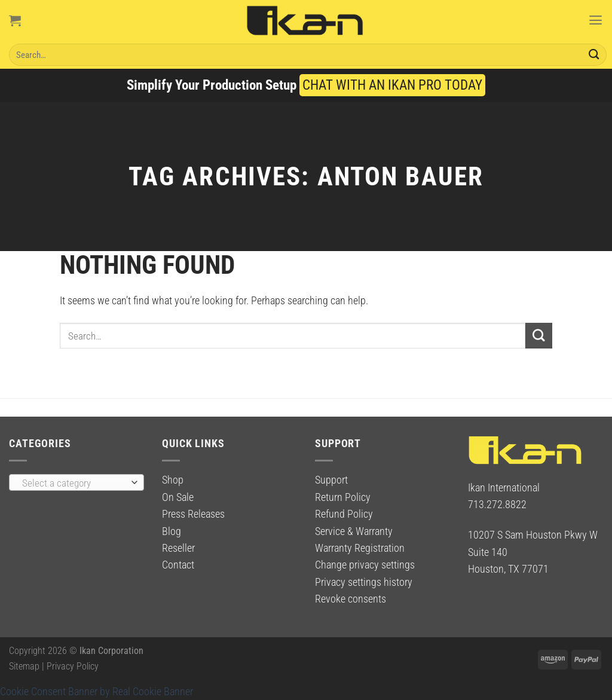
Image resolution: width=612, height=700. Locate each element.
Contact (178, 565)
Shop (173, 480)
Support (331, 480)
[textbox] (73, 483)
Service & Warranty (354, 531)
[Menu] (595, 20)
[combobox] (76, 482)
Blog (172, 531)
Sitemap (24, 666)
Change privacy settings (365, 565)
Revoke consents (351, 599)
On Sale (178, 497)
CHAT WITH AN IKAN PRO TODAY (392, 85)
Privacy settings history (364, 582)
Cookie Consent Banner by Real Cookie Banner (97, 692)
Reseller (178, 548)
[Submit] (594, 55)
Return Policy (343, 497)
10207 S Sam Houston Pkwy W (533, 535)
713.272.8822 (497, 505)
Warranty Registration (360, 548)
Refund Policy (344, 514)
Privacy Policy (73, 666)
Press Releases (193, 514)
